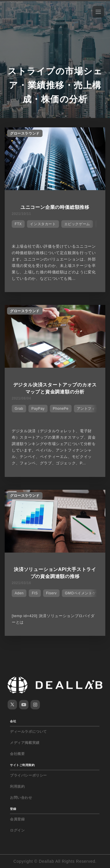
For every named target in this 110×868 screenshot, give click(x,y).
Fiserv (51, 593)
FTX (18, 224)
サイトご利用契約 (22, 765)
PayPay (38, 409)
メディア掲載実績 (25, 743)
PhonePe (61, 409)
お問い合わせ (21, 798)
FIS (35, 593)
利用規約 (17, 787)
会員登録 (17, 819)
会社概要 (17, 754)
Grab (19, 409)
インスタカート (43, 224)
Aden (19, 593)
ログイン (17, 830)
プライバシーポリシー (28, 775)
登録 (13, 809)
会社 (13, 721)
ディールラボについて (28, 732)
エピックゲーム (77, 224)
